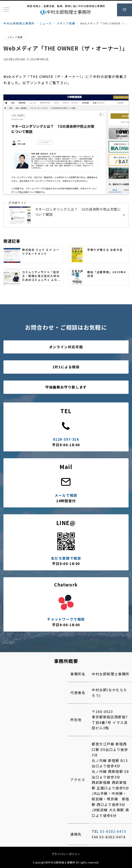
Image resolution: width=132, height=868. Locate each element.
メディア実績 (15, 37)
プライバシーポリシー (66, 854)
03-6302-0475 (113, 831)
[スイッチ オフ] (124, 10)
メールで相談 (66, 495)
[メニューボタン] (6, 10)
